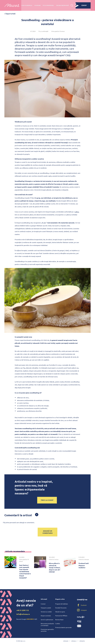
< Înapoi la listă (10, 14)
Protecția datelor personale (63, 627)
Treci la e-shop (47, 500)
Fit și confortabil (48, 5)
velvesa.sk (66, 641)
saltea (77, 212)
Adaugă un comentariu (48, 532)
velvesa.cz (74, 641)
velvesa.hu (82, 641)
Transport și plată (46, 608)
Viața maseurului (27, 5)
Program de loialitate (62, 604)
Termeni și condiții (46, 612)
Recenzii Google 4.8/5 (27, 619)
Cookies (58, 623)
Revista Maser (59, 620)
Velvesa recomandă (62, 5)
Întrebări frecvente (61, 608)
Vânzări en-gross (60, 612)
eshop (81, 5)
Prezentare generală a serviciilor (47, 630)
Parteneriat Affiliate (61, 616)
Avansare (37, 5)
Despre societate (46, 616)
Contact (43, 604)
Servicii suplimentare (47, 620)
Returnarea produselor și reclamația (47, 624)
